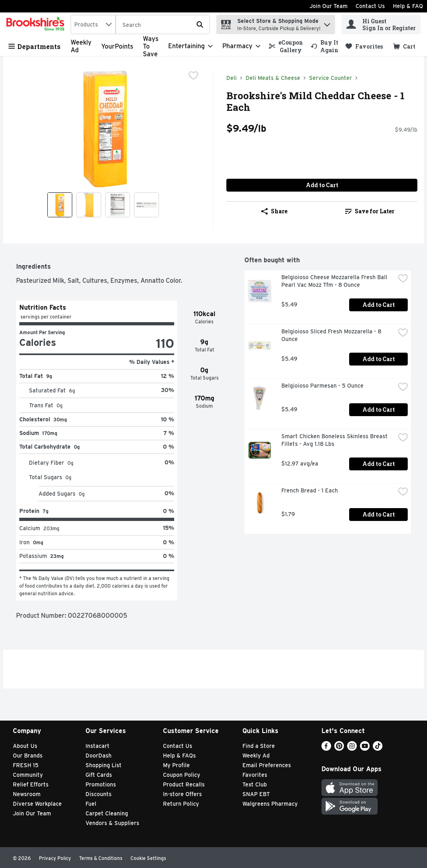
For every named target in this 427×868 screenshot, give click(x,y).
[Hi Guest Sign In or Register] (381, 25)
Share (274, 211)
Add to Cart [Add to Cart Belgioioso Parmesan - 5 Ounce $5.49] (379, 409)
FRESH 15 (26, 765)
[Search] (163, 25)
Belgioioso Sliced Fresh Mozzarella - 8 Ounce (332, 335)
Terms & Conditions (101, 858)
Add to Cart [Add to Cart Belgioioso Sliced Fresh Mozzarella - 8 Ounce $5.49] (379, 359)
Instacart (98, 746)
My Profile (176, 765)
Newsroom (27, 794)
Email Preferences (267, 765)
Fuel (91, 804)
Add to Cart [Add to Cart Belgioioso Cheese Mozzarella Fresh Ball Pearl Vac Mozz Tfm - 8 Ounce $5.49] (379, 305)
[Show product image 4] (146, 205)
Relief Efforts (31, 784)
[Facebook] (326, 749)
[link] (286, 46)
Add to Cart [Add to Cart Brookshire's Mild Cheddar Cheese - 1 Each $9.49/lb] (322, 185)
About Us (25, 746)
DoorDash (99, 756)
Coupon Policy (182, 775)
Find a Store (259, 746)
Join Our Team (328, 6)
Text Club (255, 784)
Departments (35, 46)
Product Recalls (184, 784)
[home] (37, 25)
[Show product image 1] (60, 205)
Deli (232, 78)
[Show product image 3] (118, 205)
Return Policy (181, 804)
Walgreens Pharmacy (270, 804)
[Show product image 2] (89, 205)
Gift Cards (99, 775)
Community (28, 775)
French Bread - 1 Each (310, 490)
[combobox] (93, 25)
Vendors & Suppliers (112, 823)
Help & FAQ (408, 6)
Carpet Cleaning (107, 813)
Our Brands (28, 756)
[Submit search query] (200, 25)
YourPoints (117, 46)
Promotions (101, 784)
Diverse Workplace (37, 804)
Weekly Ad (256, 756)
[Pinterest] (339, 749)
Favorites (255, 775)
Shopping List (104, 765)
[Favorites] (364, 46)
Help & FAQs (179, 756)
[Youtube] (365, 749)
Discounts (99, 794)
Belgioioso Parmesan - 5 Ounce (322, 386)
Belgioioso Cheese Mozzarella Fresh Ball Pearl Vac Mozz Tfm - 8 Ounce (335, 281)
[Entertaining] (190, 46)
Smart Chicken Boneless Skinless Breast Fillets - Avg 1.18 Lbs (335, 440)
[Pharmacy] (241, 46)
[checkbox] (193, 76)
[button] (327, 23)
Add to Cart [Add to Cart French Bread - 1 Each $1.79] (379, 514)
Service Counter (330, 78)
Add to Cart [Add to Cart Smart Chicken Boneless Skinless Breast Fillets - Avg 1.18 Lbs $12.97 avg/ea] (379, 464)
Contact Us (370, 6)
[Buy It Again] (324, 46)
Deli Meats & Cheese (273, 78)
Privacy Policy (55, 858)
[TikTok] (378, 749)
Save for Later (370, 211)
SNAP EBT (256, 794)
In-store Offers (182, 794)
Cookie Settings (148, 858)
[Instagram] (352, 749)
